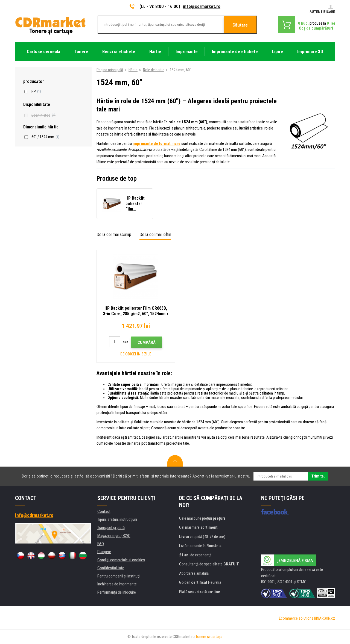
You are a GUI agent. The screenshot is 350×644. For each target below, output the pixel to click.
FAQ (101, 544)
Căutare (240, 25)
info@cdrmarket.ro (202, 6)
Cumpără (147, 343)
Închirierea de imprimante (117, 584)
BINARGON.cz (325, 618)
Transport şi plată (111, 528)
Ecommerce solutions (296, 618)
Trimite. (318, 476)
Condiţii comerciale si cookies (121, 560)
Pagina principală (110, 70)
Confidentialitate (111, 568)
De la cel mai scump (114, 235)
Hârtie (133, 70)
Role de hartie (154, 70)
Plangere (104, 552)
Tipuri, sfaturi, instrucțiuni (117, 519)
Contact (104, 511)
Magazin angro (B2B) (114, 536)
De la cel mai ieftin (155, 235)
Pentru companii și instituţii (119, 576)
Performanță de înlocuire (117, 592)
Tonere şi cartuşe (209, 637)
